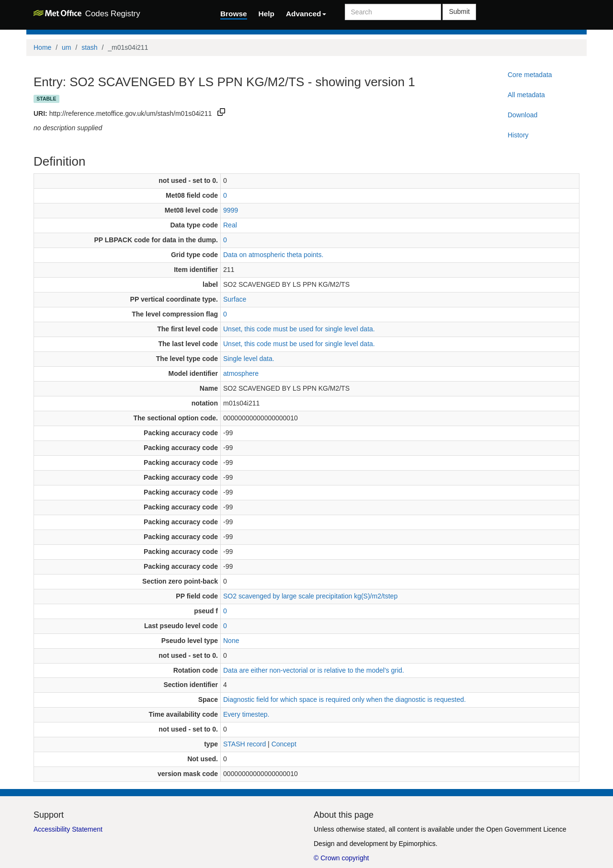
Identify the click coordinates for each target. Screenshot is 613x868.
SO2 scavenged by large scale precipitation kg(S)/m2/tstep (310, 596)
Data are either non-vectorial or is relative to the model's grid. (314, 670)
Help (267, 14)
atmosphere (241, 373)
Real (230, 225)
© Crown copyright (341, 858)
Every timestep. (246, 714)
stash (89, 47)
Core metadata (530, 75)
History (518, 135)
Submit (459, 11)
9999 (231, 210)
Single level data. (249, 359)
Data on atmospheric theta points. (273, 255)
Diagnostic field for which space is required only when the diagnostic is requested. (345, 699)
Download (522, 115)
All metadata (526, 95)
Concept (284, 744)
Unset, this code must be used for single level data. (299, 329)
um (66, 47)
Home (42, 47)
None (231, 641)
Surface (235, 299)
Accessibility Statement (68, 829)
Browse (234, 14)
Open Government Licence (526, 829)
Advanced (306, 14)
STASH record (244, 744)
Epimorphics (417, 844)
